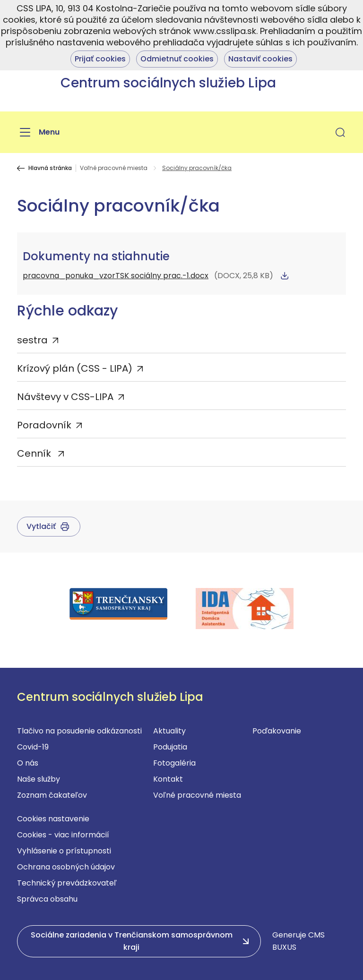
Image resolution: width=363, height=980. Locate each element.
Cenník (35, 453)
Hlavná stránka (50, 168)
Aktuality (169, 731)
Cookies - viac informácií (63, 835)
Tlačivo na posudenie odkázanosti (79, 731)
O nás (28, 763)
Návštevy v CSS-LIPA (65, 397)
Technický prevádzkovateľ (67, 883)
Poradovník (44, 425)
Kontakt (168, 779)
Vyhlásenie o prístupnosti (64, 851)
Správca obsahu (47, 899)
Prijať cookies (100, 59)
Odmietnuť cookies (177, 59)
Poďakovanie (277, 731)
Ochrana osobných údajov (66, 867)
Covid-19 (33, 747)
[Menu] (38, 132)
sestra (32, 340)
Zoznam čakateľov (52, 795)
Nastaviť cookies (260, 59)
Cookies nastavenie (53, 819)
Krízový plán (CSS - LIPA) (75, 368)
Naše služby (39, 779)
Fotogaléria (174, 763)
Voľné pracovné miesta (114, 168)
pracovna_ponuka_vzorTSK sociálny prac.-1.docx (116, 276)
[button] (340, 132)
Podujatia (170, 747)
